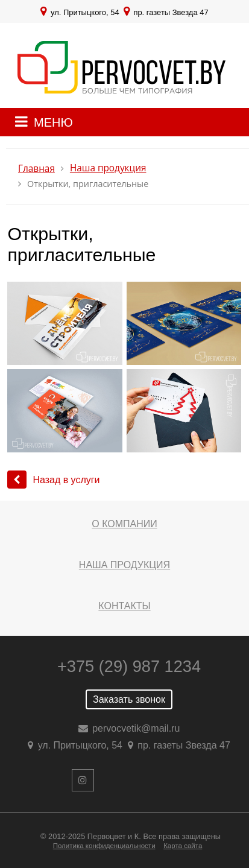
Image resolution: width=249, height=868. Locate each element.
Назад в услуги (53, 480)
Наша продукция (108, 168)
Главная (36, 169)
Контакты (124, 606)
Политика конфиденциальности (104, 846)
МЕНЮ (53, 122)
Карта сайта (183, 846)
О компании (124, 524)
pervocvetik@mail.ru (136, 728)
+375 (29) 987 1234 (129, 666)
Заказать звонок (129, 699)
